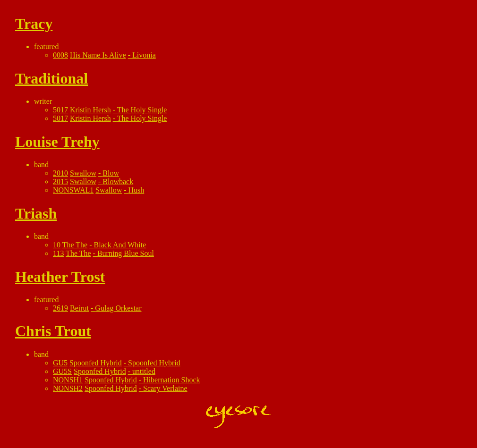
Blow (111, 173)
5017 (60, 110)
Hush (136, 190)
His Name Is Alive (98, 55)
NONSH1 (68, 380)
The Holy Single (142, 110)
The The (75, 245)
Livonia (144, 55)
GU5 (60, 363)
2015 (60, 182)
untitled (144, 371)
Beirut (79, 308)
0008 (60, 55)
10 (57, 245)
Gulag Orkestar (118, 308)
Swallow (83, 173)
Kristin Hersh (90, 110)
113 (58, 253)
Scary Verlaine (165, 388)
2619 (60, 308)
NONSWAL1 (73, 190)
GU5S (62, 371)
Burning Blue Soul (126, 253)
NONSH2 (68, 388)
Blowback (118, 182)
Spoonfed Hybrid (96, 363)
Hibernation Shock (171, 380)
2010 (60, 173)
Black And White (120, 245)
